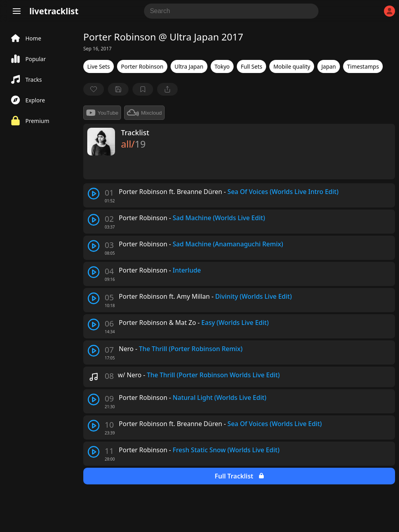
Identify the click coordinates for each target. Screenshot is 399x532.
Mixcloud (144, 113)
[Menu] (17, 11)
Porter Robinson (142, 66)
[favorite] (94, 89)
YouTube (102, 113)
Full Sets (251, 66)
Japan (329, 66)
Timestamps (363, 66)
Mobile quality (292, 66)
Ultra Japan (189, 66)
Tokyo (222, 66)
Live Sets (99, 66)
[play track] (94, 194)
